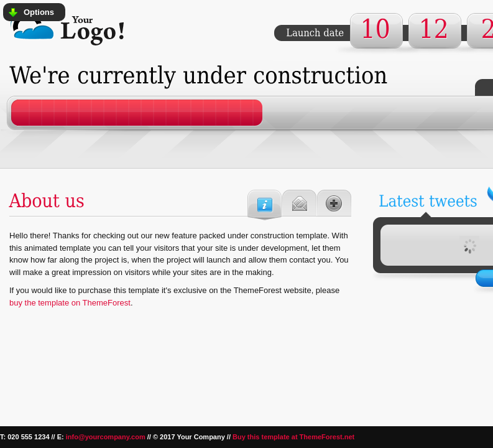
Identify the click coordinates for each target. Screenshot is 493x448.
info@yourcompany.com (106, 437)
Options (39, 12)
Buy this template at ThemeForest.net (293, 437)
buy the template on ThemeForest (70, 303)
